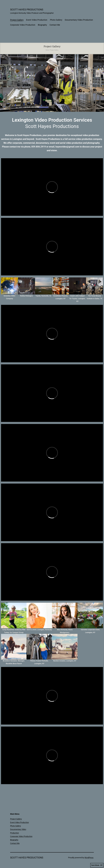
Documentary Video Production (79, 20)
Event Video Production (37, 20)
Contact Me (55, 25)
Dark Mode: (97, 865)
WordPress (89, 858)
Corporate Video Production (23, 25)
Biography (42, 25)
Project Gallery (17, 20)
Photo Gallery (56, 20)
